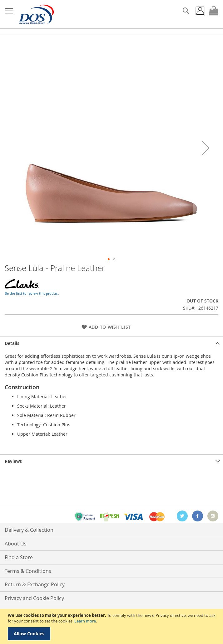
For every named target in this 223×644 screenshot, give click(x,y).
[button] (206, 148)
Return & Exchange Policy (35, 584)
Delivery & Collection (29, 530)
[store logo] (36, 14)
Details (12, 343)
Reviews (13, 461)
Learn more (85, 621)
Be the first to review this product (32, 293)
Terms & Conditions (28, 571)
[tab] (111, 343)
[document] (112, 626)
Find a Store (19, 557)
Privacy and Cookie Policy (34, 598)
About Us (16, 544)
